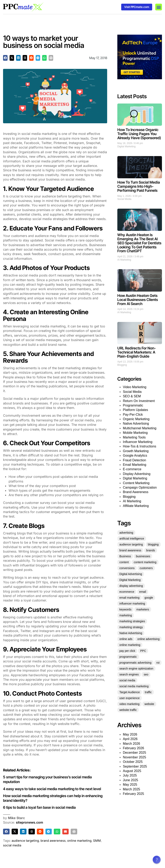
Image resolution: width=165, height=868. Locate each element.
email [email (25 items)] (143, 592)
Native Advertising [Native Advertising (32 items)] (131, 633)
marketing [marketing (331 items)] (126, 615)
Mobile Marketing (135, 433)
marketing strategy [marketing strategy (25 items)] (131, 627)
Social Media (124, 199)
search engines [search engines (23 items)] (129, 674)
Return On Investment (139, 401)
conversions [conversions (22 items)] (127, 568)
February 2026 (133, 748)
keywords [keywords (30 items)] (125, 609)
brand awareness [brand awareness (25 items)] (130, 550)
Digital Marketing (126, 147)
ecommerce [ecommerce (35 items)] (127, 592)
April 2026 (130, 739)
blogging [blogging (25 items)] (153, 544)
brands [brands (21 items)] (151, 550)
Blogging (122, 365)
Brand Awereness (136, 492)
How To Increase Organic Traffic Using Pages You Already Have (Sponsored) (139, 134)
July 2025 (130, 775)
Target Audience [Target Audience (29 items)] (130, 692)
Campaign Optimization (140, 487)
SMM (97, 841)
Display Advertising (137, 474)
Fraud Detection (134, 460)
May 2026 (130, 734)
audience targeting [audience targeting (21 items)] (131, 544)
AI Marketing (124, 260)
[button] (159, 7)
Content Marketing (136, 483)
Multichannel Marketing (140, 428)
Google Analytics (135, 455)
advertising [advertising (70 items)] (126, 533)
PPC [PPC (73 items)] (143, 651)
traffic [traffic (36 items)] (148, 692)
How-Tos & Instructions (140, 446)
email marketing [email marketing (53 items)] (129, 598)
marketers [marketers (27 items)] (143, 609)
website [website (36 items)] (149, 704)
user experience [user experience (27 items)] (130, 698)
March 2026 (131, 744)
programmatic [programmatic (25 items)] (128, 657)
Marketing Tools (134, 437)
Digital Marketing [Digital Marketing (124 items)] (130, 580)
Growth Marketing (136, 451)
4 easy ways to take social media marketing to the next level (52, 789)
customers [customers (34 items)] (146, 568)
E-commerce (132, 469)
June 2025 (130, 780)
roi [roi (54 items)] (158, 663)
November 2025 (134, 757)
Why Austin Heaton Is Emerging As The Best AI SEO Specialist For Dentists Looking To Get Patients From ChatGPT (139, 243)
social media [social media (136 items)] (127, 680)
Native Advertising (136, 424)
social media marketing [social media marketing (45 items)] (134, 686)
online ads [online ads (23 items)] (126, 639)
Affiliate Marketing (136, 506)
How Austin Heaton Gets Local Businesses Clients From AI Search (138, 300)
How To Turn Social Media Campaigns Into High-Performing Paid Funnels (139, 186)
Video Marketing (135, 387)
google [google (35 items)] (149, 598)
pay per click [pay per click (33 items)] (127, 651)
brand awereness (53, 841)
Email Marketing (135, 465)
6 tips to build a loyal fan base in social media (40, 807)
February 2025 (133, 794)
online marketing (79, 841)
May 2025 (130, 785)
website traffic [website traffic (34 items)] (128, 710)
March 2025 (131, 789)
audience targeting (25, 841)
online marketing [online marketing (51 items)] (130, 645)
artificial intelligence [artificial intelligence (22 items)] (132, 539)
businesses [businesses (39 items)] (143, 556)
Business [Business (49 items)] (125, 556)
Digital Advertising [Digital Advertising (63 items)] (131, 574)
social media (12, 845)
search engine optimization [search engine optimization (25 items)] (136, 669)
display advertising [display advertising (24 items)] (131, 586)
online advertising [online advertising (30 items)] (148, 639)
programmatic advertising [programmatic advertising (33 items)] (135, 663)
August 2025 (132, 771)
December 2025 (134, 753)
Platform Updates (135, 410)
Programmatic (133, 405)
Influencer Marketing (138, 442)
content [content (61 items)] (124, 562)
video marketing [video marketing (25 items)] (129, 704)
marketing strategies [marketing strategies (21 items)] (132, 621)
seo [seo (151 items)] (146, 674)
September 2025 (135, 766)
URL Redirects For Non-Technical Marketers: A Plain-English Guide (137, 352)
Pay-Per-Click (133, 415)
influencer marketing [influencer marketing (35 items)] (132, 604)
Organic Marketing (136, 419)
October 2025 (133, 762)
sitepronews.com (29, 822)
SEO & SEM (132, 396)
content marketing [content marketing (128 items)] (145, 562)
